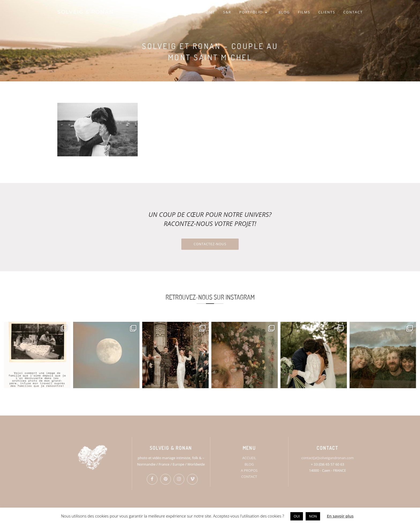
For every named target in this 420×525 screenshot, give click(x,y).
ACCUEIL (249, 458)
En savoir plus (340, 516)
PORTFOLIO (253, 12)
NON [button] (313, 516)
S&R (227, 12)
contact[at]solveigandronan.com (327, 458)
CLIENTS (327, 12)
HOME (209, 12)
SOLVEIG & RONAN (86, 12)
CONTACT (353, 12)
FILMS (304, 12)
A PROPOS (249, 470)
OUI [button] (297, 516)
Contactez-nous (210, 244)
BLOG (284, 12)
